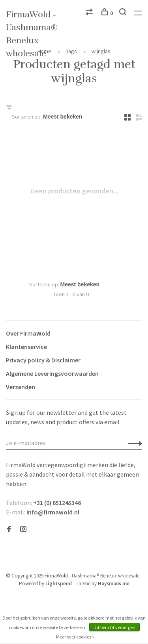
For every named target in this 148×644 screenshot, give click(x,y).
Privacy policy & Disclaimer (43, 360)
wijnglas (101, 51)
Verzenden (21, 387)
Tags (71, 51)
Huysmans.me (114, 584)
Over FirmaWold (28, 333)
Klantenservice (26, 347)
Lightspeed (59, 584)
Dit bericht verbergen (114, 627)
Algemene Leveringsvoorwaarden (52, 373)
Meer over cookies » (75, 637)
